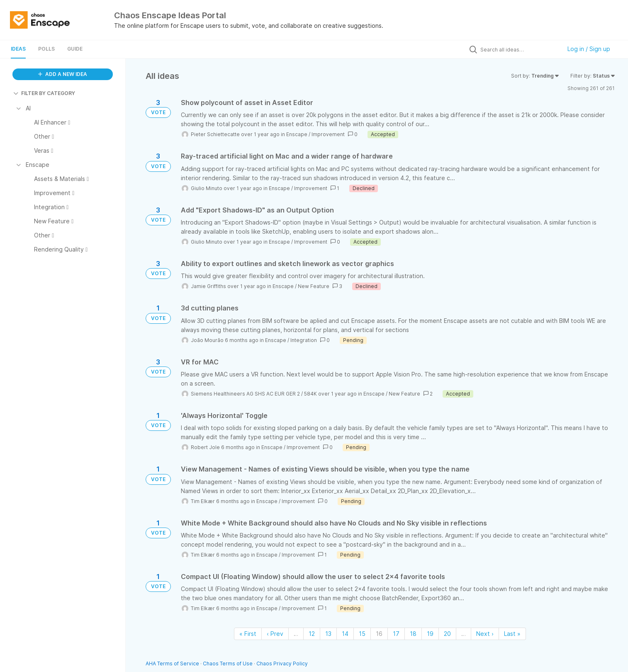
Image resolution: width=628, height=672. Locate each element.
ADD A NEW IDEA (63, 74)
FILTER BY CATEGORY (44, 93)
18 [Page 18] (413, 634)
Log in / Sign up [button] (589, 49)
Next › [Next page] (485, 634)
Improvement (328, 134)
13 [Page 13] (328, 634)
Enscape (297, 134)
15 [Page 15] (362, 634)
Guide (75, 49)
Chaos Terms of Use (228, 663)
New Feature (314, 286)
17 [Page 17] (396, 634)
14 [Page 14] (345, 634)
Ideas (18, 49)
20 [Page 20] (447, 634)
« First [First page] (248, 634)
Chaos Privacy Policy (282, 663)
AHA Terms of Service (173, 663)
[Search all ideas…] (519, 49)
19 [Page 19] (430, 634)
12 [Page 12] (312, 634)
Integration (304, 340)
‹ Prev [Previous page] (275, 634)
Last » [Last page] (512, 634)
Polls (46, 49)
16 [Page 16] (379, 634)
